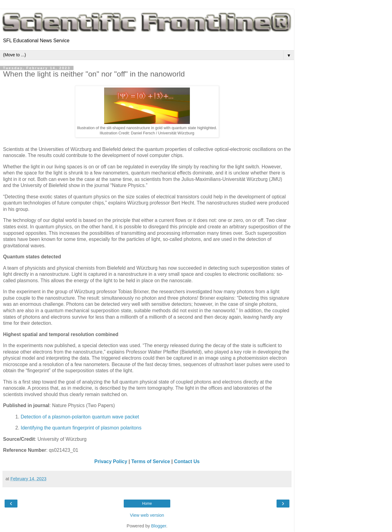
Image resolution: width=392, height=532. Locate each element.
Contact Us (187, 461)
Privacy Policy (111, 461)
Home (147, 504)
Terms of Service (151, 461)
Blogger (159, 526)
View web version (147, 515)
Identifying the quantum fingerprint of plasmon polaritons (81, 428)
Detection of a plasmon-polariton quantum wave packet (80, 417)
